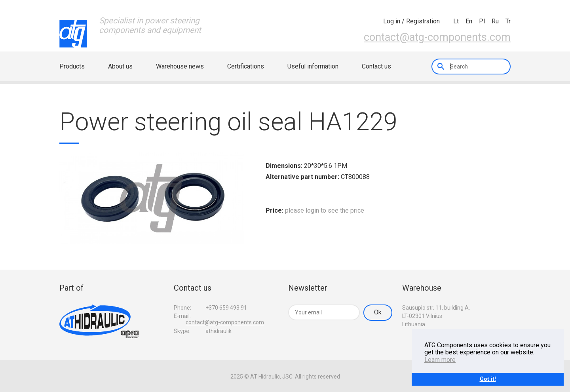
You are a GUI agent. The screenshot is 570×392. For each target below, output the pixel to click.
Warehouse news (180, 66)
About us (120, 66)
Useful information (313, 66)
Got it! (488, 379)
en (469, 21)
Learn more (440, 360)
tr (508, 21)
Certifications (246, 66)
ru (495, 21)
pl (482, 21)
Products (72, 66)
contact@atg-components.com (437, 37)
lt (456, 21)
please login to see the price (325, 210)
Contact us (376, 66)
